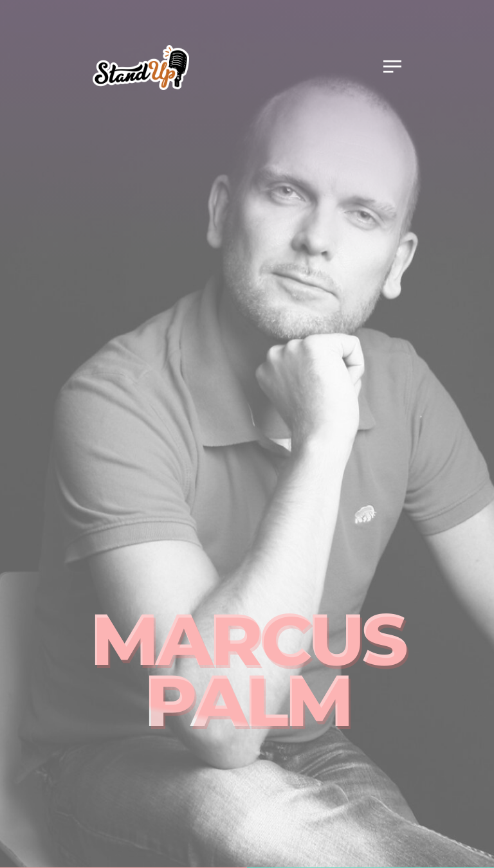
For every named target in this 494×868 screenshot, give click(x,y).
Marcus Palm (247, 670)
